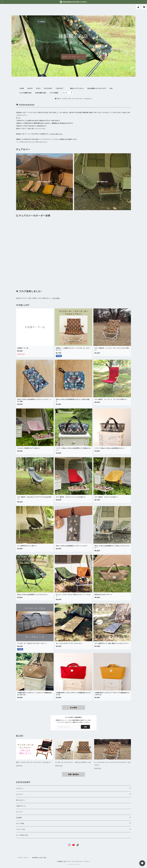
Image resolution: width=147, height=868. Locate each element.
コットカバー (20, 794)
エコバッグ (19, 812)
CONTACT (60, 88)
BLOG (38, 88)
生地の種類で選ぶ (41, 93)
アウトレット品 (20, 829)
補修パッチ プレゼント (77, 88)
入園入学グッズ (21, 806)
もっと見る (73, 708)
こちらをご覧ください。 (56, 134)
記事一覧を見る (73, 774)
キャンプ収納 (20, 823)
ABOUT (30, 88)
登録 (85, 727)
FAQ (111, 88)
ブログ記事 (56, 298)
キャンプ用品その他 (22, 835)
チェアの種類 (54, 93)
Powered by (73, 865)
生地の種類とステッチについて (97, 88)
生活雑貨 (19, 818)
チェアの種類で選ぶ (26, 93)
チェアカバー (20, 788)
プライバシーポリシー (23, 858)
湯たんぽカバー (21, 800)
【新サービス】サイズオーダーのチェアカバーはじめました (73, 99)
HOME (22, 88)
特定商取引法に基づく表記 (39, 858)
